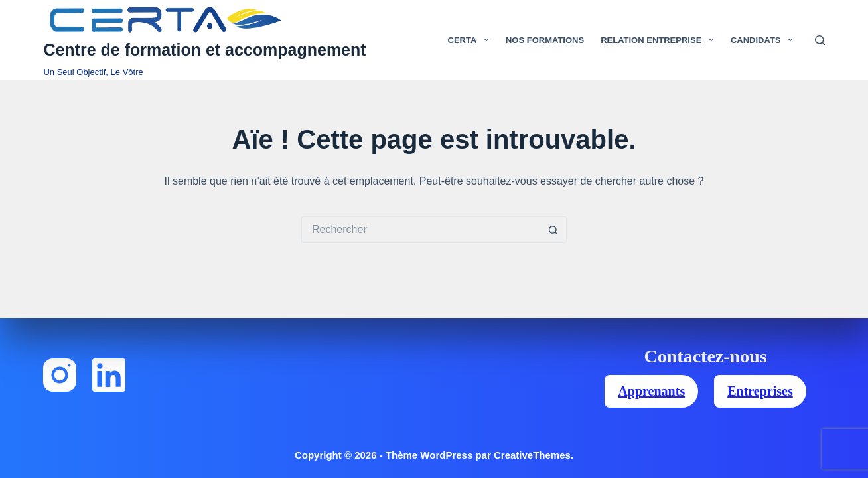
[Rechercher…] (421, 230)
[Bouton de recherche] (553, 230)
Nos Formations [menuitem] (545, 40)
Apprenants (651, 391)
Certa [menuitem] (471, 40)
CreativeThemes (532, 455)
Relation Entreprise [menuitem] (660, 40)
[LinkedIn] (109, 375)
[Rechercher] (820, 40)
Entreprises (760, 391)
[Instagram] (60, 375)
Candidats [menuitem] (764, 40)
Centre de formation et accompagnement (204, 50)
